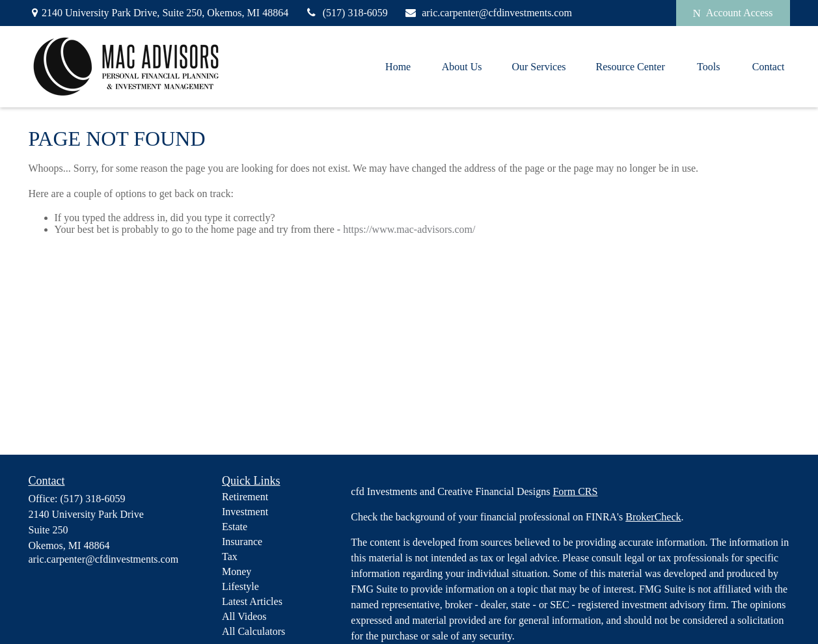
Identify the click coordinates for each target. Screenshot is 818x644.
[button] (398, 67)
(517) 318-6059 (346, 13)
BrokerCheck (653, 517)
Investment (245, 512)
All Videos (244, 616)
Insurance (242, 542)
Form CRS (575, 491)
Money (237, 571)
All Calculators (253, 631)
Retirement (245, 497)
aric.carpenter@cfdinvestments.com (488, 13)
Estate (235, 527)
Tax (230, 557)
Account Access (733, 13)
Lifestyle (240, 586)
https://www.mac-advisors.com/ (409, 229)
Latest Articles (252, 601)
